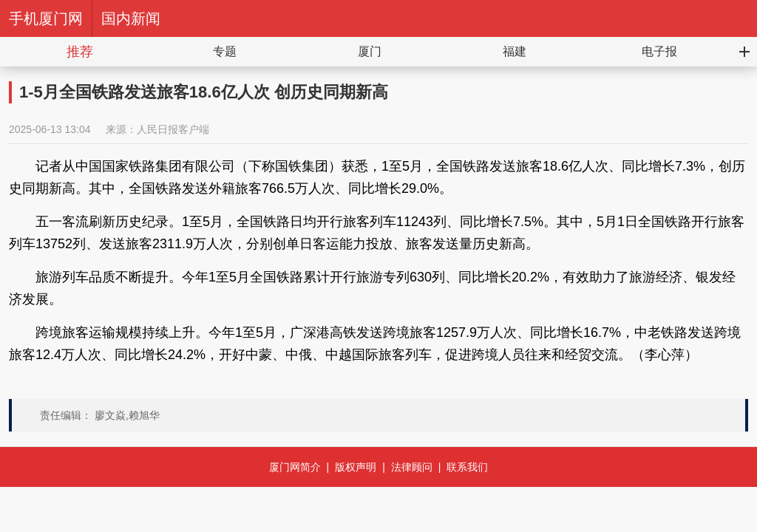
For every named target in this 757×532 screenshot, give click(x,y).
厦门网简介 (295, 467)
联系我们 (467, 467)
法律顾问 (412, 467)
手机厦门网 (46, 18)
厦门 (370, 51)
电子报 (659, 51)
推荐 (80, 52)
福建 (515, 51)
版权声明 (356, 467)
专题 (225, 51)
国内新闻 (131, 18)
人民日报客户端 (173, 129)
